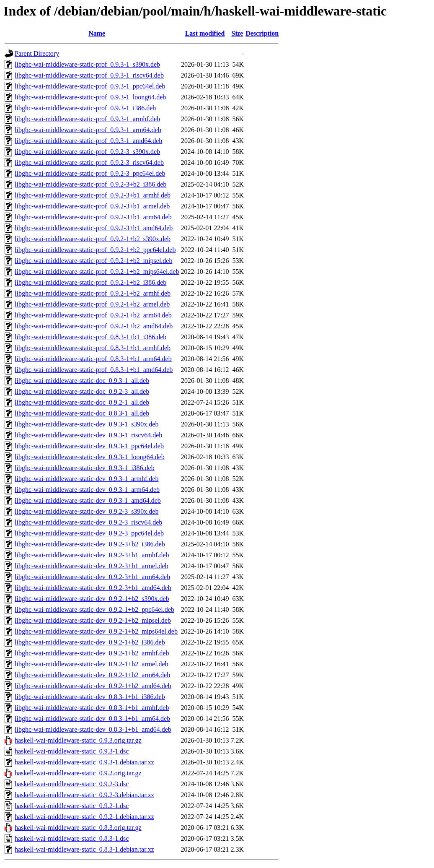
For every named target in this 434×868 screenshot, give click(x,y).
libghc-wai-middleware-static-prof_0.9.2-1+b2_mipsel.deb (93, 261)
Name (97, 33)
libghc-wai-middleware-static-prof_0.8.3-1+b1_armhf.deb (93, 348)
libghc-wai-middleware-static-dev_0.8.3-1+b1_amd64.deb (93, 729)
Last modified (205, 33)
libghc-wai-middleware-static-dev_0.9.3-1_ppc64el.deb (89, 446)
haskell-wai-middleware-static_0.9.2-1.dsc (72, 806)
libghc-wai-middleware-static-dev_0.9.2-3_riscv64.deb (88, 522)
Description (262, 33)
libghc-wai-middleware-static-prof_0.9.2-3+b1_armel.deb (92, 206)
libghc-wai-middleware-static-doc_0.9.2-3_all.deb (82, 391)
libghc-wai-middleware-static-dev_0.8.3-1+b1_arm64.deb (92, 719)
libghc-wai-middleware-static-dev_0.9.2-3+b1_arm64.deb (92, 577)
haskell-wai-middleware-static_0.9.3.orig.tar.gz (78, 740)
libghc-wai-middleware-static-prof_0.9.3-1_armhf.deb (87, 119)
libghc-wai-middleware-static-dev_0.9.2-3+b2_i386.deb (90, 544)
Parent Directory (37, 53)
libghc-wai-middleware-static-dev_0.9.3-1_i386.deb (85, 468)
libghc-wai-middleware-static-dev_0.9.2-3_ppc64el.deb (89, 533)
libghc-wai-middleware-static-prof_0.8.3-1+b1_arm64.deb (93, 359)
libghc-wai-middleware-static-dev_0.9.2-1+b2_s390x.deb (92, 599)
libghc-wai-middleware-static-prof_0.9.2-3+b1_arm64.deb (93, 217)
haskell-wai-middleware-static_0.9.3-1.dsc (72, 751)
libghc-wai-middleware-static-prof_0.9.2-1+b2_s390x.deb (93, 239)
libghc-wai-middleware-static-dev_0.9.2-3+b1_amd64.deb (93, 588)
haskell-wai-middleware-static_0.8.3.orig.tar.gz (78, 828)
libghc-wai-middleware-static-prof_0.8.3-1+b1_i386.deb (90, 337)
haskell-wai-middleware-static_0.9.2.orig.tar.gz (78, 773)
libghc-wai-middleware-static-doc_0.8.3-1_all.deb (82, 413)
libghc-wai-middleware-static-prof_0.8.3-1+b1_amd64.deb (94, 370)
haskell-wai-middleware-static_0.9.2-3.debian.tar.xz (84, 795)
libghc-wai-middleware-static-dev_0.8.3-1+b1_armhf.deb (92, 708)
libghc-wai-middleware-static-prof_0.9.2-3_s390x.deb (87, 152)
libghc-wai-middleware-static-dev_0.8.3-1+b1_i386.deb (90, 697)
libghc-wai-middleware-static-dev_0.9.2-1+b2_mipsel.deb (93, 620)
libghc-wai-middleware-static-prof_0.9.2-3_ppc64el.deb (90, 173)
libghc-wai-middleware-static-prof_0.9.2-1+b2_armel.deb (92, 304)
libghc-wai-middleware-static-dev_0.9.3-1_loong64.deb (90, 457)
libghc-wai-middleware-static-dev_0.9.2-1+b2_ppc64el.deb (94, 609)
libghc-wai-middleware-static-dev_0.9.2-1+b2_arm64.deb (92, 675)
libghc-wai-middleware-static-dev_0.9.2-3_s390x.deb (87, 511)
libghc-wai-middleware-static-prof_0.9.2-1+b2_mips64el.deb (97, 272)
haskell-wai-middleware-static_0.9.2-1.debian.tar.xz (84, 817)
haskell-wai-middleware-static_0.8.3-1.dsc (72, 838)
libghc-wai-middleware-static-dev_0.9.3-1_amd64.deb (88, 500)
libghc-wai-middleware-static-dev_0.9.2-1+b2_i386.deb (90, 642)
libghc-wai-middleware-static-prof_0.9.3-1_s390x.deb (87, 64)
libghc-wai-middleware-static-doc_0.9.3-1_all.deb (82, 381)
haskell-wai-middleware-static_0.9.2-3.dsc (72, 784)
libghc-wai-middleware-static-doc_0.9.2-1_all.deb (82, 402)
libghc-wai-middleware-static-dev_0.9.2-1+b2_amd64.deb (93, 686)
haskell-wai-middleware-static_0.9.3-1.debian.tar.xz (84, 762)
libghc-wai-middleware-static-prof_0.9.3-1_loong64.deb (90, 97)
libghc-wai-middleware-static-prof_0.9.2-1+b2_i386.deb (90, 282)
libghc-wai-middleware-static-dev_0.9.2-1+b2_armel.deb (92, 664)
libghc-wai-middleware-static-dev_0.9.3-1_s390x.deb (87, 424)
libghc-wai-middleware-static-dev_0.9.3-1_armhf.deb (87, 479)
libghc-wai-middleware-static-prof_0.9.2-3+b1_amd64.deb (94, 228)
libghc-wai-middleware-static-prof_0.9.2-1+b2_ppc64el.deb (95, 250)
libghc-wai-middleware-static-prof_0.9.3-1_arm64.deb (88, 130)
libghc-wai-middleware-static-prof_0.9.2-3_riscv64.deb (89, 162)
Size (238, 33)
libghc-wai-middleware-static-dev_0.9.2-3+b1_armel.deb (92, 566)
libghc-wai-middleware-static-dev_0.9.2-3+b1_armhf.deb (92, 555)
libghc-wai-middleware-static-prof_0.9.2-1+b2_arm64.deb (93, 315)
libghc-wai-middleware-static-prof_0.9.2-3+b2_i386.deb (90, 184)
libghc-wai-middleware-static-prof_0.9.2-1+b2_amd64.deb (94, 326)
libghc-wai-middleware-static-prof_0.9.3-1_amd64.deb (88, 141)
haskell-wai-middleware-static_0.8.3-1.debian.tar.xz (84, 849)
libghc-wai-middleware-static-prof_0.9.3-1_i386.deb (85, 108)
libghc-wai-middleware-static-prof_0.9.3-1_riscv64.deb (89, 75)
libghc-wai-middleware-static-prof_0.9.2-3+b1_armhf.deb (93, 195)
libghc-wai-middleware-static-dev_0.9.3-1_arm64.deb (87, 490)
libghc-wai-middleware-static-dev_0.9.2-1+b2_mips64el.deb (96, 631)
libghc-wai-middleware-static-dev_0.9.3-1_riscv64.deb (88, 435)
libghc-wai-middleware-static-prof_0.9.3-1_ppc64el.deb (90, 86)
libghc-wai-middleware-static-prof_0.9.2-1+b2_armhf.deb (93, 293)
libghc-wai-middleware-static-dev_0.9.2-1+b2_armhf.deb (92, 653)
